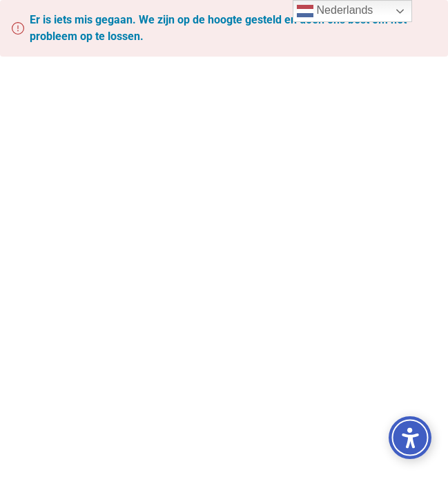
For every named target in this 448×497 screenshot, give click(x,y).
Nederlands (335, 11)
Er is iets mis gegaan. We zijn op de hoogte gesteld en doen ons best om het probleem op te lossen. (218, 28)
